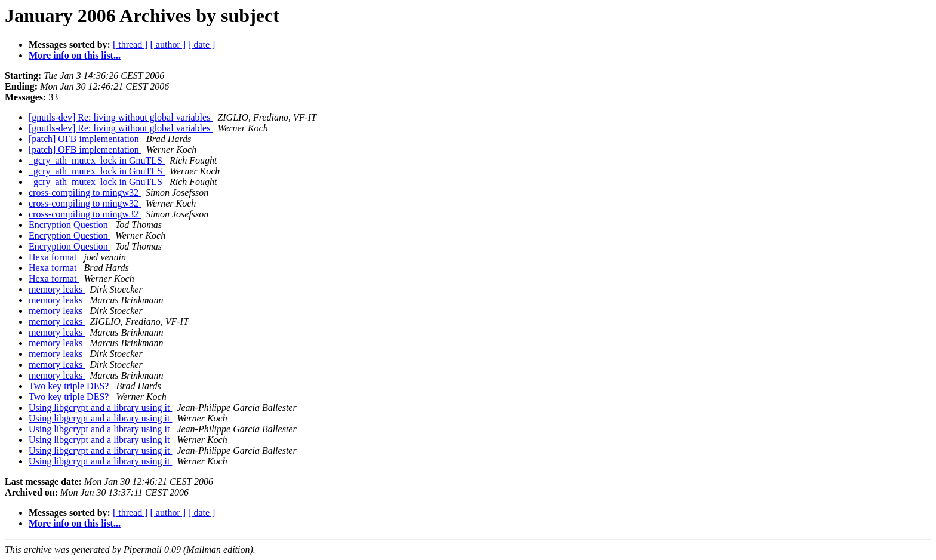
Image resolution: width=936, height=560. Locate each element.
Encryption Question (70, 225)
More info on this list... (75, 55)
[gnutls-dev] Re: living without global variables (121, 117)
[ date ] (201, 44)
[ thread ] (130, 44)
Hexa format (54, 257)
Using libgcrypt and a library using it (100, 407)
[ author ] (168, 44)
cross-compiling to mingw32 (85, 193)
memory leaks (57, 289)
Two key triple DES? (70, 386)
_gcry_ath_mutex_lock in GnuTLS (97, 160)
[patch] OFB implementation (85, 139)
